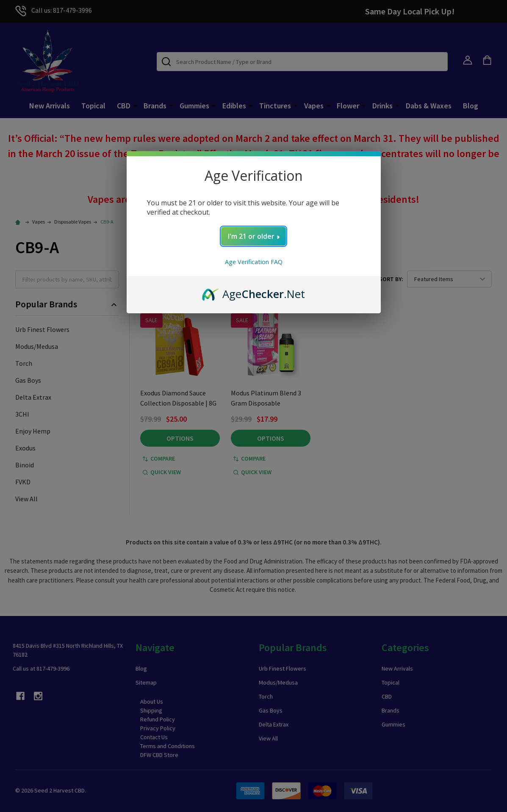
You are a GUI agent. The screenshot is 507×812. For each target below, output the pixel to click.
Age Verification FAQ (254, 262)
